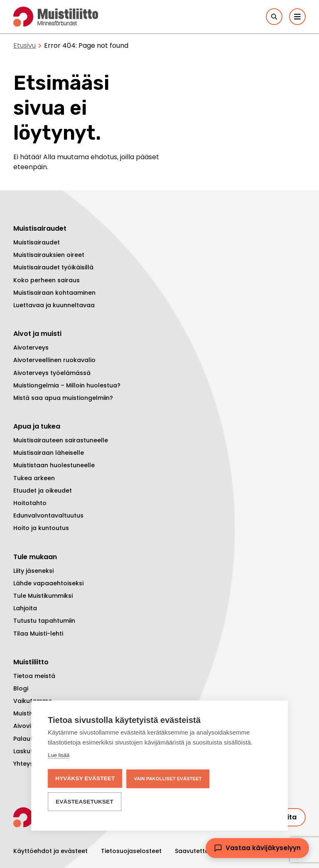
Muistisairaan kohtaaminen (54, 293)
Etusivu (25, 46)
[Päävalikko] (297, 17)
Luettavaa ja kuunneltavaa (54, 305)
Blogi (21, 688)
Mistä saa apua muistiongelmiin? (63, 398)
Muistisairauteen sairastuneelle (61, 440)
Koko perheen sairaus (47, 280)
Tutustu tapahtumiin (44, 621)
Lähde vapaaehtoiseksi (48, 583)
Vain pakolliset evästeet (168, 779)
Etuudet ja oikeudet (43, 491)
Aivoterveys (31, 348)
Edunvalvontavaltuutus (48, 515)
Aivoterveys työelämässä (52, 373)
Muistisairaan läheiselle (49, 453)
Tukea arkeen (34, 478)
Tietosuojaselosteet (131, 851)
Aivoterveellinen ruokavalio (54, 360)
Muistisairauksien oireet (49, 255)
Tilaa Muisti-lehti (38, 634)
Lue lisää (59, 755)
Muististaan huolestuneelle (54, 465)
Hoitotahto (30, 503)
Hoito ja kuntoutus (41, 528)
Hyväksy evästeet (85, 778)
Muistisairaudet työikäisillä (53, 267)
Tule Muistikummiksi (43, 596)
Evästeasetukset (85, 802)
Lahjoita (25, 608)
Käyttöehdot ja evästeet (50, 851)
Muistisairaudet (37, 242)
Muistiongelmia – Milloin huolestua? (67, 385)
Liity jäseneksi (33, 571)
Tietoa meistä (34, 676)
